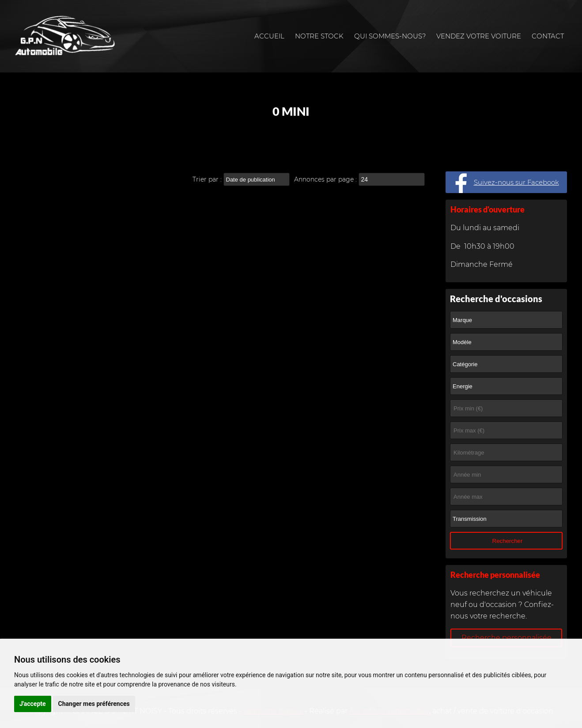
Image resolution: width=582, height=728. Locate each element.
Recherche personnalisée (506, 638)
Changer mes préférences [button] (94, 704)
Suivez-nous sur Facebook (516, 182)
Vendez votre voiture (479, 36)
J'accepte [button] (33, 704)
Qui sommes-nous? (390, 36)
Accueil (269, 36)
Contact (548, 36)
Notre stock (319, 36)
